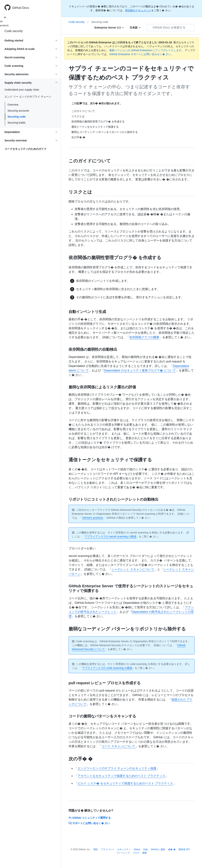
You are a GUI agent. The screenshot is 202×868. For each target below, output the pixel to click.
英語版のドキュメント (138, 10)
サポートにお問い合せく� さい (89, 823)
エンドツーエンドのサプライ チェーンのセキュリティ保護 (117, 768)
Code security (14, 31)
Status (137, 849)
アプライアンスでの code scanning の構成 (107, 668)
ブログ (136, 853)
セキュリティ (124, 849)
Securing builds (16, 123)
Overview (13, 105)
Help (146, 849)
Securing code (16, 117)
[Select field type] (109, 28)
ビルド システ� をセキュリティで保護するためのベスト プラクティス (125, 783)
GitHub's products (93, 518)
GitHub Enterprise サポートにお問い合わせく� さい (140, 54)
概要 (145, 853)
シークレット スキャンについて (133, 569)
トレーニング (123, 853)
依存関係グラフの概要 (144, 337)
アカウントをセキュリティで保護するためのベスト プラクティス (121, 776)
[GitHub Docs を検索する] (171, 28)
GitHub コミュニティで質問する (90, 818)
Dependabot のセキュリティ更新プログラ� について (140, 370)
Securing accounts (18, 111)
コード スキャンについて (118, 746)
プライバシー (108, 849)
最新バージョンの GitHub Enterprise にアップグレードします (145, 50)
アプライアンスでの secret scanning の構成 (111, 536)
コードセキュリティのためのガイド (25, 149)
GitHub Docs (21, 8)
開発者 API (184, 849)
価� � (172, 849)
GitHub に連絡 (158, 849)
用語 (96, 849)
